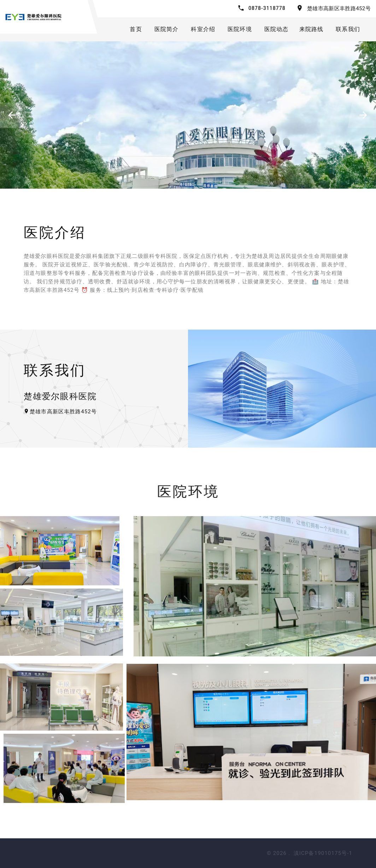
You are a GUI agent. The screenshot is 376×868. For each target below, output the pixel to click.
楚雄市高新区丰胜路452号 (339, 8)
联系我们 (348, 29)
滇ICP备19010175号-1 (323, 853)
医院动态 (277, 29)
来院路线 (312, 29)
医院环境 (240, 29)
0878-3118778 (267, 8)
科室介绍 (203, 29)
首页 (136, 29)
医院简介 (167, 29)
